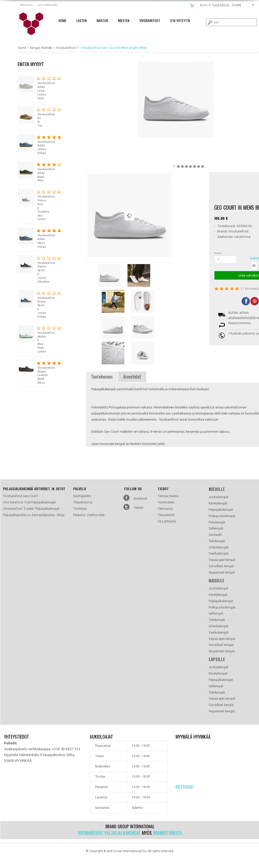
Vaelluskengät (219, 553)
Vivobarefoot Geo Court (20, 496)
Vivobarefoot (150, 20)
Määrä (218, 253)
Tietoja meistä (168, 496)
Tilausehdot (166, 515)
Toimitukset (166, 502)
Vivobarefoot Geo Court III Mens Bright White (35, 24)
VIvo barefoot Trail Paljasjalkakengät (29, 502)
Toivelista (80, 509)
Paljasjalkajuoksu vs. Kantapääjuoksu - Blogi (34, 515)
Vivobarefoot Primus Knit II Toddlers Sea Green (33, 204)
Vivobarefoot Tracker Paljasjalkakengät (31, 509)
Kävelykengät (218, 503)
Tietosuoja (165, 509)
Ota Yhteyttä (180, 20)
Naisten (102, 20)
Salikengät (216, 528)
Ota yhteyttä (167, 521)
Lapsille (217, 659)
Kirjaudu (26, 5)
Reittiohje (184, 787)
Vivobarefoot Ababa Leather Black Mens (33, 372)
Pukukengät (217, 522)
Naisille (217, 581)
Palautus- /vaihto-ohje (89, 515)
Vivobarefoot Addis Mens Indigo (33, 238)
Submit (210, 22)
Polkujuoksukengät (222, 516)
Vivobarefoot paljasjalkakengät (109, 833)
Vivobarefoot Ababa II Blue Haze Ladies (33, 339)
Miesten (124, 20)
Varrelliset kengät (221, 566)
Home (62, 20)
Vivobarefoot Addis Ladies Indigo (33, 144)
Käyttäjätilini (82, 496)
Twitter (139, 508)
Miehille (217, 489)
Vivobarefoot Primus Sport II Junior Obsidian (33, 269)
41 (254, 266)
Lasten (81, 20)
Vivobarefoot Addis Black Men (33, 172)
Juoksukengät (219, 497)
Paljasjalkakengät (221, 510)
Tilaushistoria (83, 502)
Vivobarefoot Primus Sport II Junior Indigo (33, 304)
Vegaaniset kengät (222, 572)
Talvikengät (217, 541)
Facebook (140, 498)
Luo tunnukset (48, 5)
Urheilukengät (219, 547)
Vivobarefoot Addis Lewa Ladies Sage (33, 87)
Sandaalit (215, 535)
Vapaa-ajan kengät (222, 560)
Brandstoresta (168, 833)
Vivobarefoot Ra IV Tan (33, 117)
